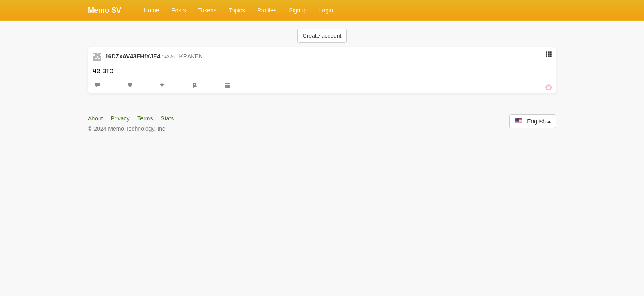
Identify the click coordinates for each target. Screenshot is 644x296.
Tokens (207, 10)
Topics (237, 10)
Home (151, 10)
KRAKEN (191, 56)
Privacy (120, 118)
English (533, 121)
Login (326, 10)
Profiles (267, 10)
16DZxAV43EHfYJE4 (133, 56)
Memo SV (105, 10)
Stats (167, 118)
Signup (298, 10)
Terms (145, 118)
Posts (178, 10)
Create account (322, 36)
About (95, 118)
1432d (168, 57)
